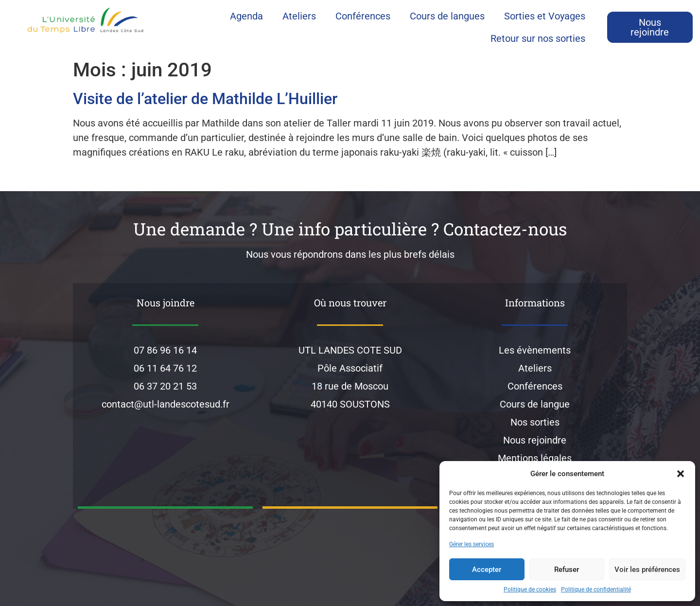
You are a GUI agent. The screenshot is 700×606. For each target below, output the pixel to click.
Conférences (363, 16)
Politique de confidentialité (596, 589)
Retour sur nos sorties (538, 38)
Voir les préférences (647, 570)
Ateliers (299, 16)
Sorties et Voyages (545, 16)
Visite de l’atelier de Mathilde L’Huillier (205, 99)
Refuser (567, 570)
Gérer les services (472, 544)
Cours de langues (447, 16)
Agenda (246, 16)
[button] (681, 474)
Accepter (487, 570)
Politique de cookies (530, 589)
